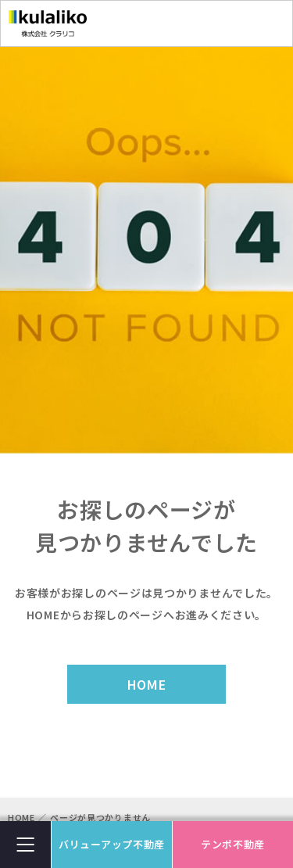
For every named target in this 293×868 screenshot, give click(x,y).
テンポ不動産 (233, 844)
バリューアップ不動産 (112, 844)
